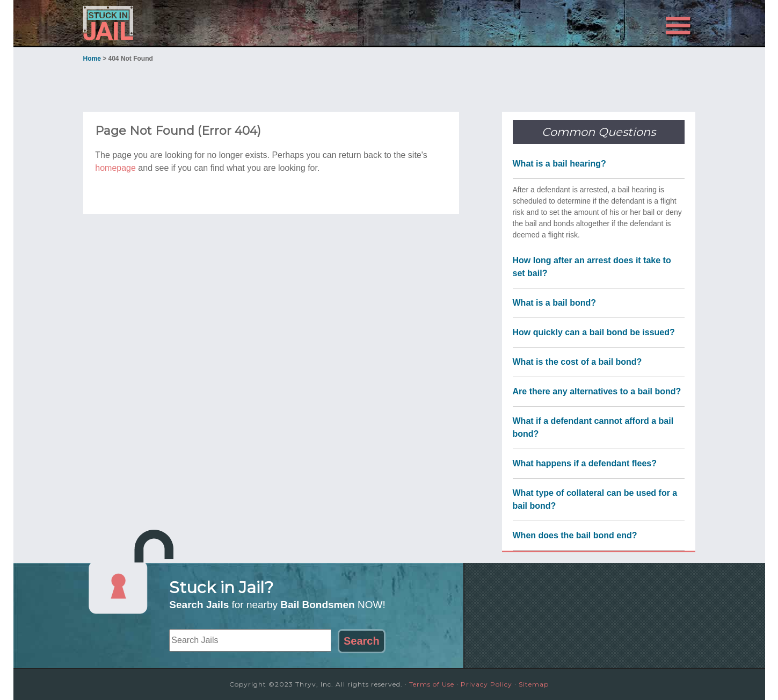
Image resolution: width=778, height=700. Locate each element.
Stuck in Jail (180, 23)
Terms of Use (432, 684)
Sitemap (534, 684)
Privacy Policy (486, 684)
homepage (115, 168)
